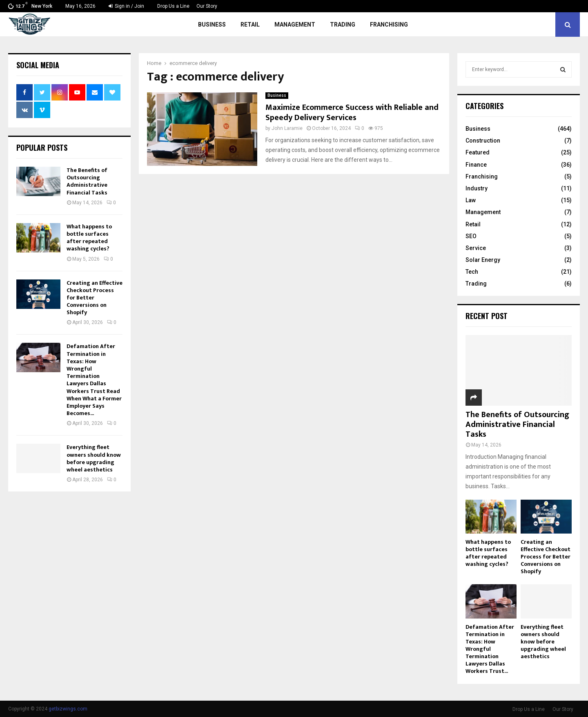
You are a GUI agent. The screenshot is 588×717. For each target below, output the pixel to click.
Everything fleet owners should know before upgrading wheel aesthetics (94, 458)
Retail (250, 25)
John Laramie (287, 128)
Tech (472, 272)
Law (471, 200)
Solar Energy (483, 260)
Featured (478, 152)
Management (295, 25)
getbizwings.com (68, 709)
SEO (471, 236)
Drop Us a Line (173, 6)
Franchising (389, 25)
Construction (483, 141)
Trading (343, 25)
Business (212, 25)
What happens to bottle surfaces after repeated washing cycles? (89, 238)
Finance (476, 165)
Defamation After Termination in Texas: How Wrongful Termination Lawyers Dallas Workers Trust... (490, 649)
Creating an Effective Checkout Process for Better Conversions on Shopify (546, 557)
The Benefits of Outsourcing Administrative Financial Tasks (87, 181)
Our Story (207, 6)
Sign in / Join (126, 6)
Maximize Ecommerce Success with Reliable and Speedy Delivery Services (352, 113)
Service (476, 248)
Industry (477, 188)
